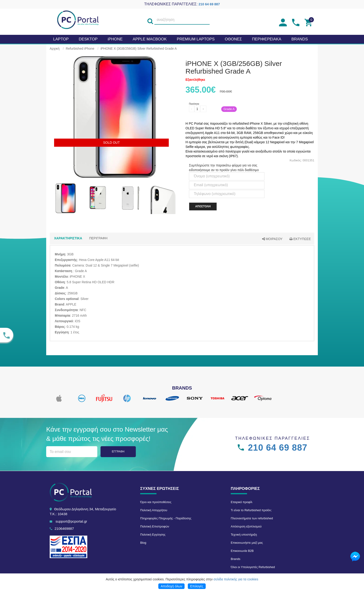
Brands (236, 559)
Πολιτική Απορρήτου (154, 510)
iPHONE (115, 39)
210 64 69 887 (209, 4)
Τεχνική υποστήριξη (244, 535)
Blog (143, 543)
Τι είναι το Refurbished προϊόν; (251, 510)
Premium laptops (196, 39)
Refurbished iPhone (80, 49)
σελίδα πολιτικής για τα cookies (236, 579)
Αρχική (55, 49)
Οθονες (233, 39)
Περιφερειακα (267, 39)
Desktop (88, 39)
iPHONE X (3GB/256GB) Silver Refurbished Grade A (139, 49)
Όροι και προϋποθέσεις (156, 502)
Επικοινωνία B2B (242, 551)
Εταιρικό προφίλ (242, 502)
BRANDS (300, 39)
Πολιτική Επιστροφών (155, 526)
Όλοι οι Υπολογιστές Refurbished (253, 567)
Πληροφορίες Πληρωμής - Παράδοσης (166, 518)
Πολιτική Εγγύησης (153, 535)
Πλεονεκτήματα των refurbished (252, 518)
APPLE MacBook (150, 39)
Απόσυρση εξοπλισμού (246, 526)
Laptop (61, 39)
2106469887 (64, 529)
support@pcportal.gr (71, 521)
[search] (150, 20)
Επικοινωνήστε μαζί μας (247, 543)
